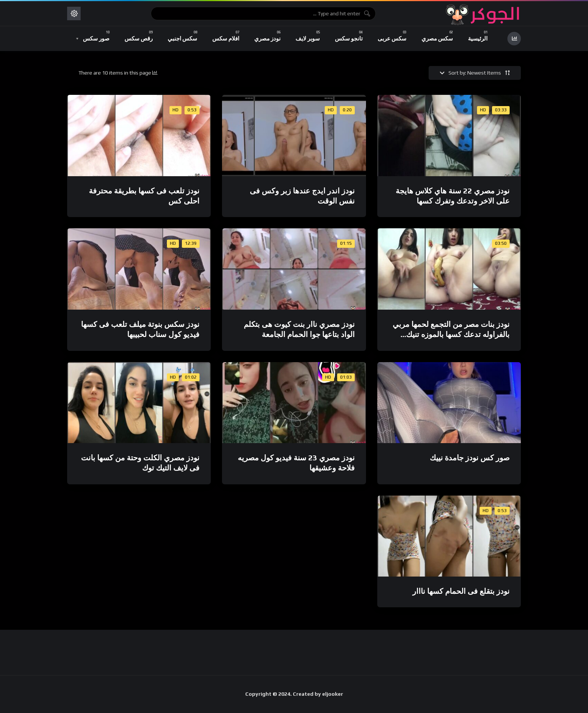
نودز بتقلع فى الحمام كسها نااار (461, 591)
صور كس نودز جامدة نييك (470, 458)
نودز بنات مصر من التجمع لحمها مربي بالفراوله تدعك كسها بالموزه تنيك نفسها (451, 334)
